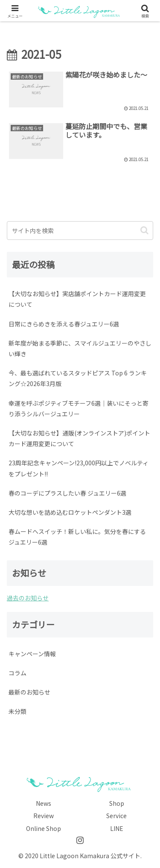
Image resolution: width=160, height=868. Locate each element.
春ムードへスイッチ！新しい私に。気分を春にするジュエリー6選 (77, 537)
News (44, 803)
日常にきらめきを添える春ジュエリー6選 (64, 324)
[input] (80, 231)
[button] (144, 230)
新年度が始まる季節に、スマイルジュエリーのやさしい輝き (80, 348)
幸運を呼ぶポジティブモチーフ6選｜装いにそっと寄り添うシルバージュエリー (79, 408)
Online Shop (44, 828)
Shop (117, 803)
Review (44, 816)
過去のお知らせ (28, 598)
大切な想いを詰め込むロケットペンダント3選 (70, 512)
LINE (117, 828)
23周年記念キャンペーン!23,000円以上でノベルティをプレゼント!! (79, 468)
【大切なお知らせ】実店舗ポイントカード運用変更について (77, 299)
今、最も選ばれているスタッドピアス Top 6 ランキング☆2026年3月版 (78, 378)
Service (116, 816)
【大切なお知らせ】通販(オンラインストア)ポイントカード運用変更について (79, 438)
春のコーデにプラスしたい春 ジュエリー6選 (67, 493)
